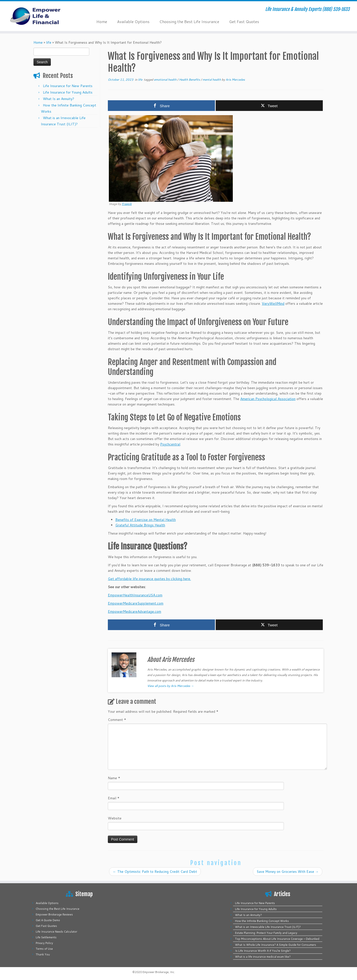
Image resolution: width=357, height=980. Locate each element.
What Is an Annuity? (59, 99)
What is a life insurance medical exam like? (263, 957)
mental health (212, 80)
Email (114, 798)
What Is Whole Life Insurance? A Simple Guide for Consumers (276, 945)
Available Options (133, 21)
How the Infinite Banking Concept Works (262, 921)
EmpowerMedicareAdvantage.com (134, 611)
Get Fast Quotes (244, 21)
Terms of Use (44, 949)
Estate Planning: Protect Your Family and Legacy (266, 933)
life (49, 42)
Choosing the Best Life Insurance (189, 21)
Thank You (43, 954)
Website (115, 818)
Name (114, 778)
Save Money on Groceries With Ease (288, 872)
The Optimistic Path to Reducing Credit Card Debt (155, 872)
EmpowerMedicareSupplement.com (136, 603)
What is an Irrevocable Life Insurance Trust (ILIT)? (268, 927)
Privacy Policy (44, 943)
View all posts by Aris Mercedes (171, 686)
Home (102, 21)
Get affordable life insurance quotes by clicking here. (149, 579)
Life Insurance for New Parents (68, 86)
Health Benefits (190, 80)
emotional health (166, 80)
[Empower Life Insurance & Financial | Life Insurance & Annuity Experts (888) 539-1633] (41, 16)
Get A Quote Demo (48, 920)
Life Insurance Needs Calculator (56, 932)
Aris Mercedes (235, 80)
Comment (117, 720)
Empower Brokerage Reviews (54, 914)
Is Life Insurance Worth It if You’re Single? (263, 951)
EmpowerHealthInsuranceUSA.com (135, 595)
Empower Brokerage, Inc (158, 972)
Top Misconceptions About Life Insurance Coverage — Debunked (277, 939)
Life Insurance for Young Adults (68, 92)
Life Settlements (46, 937)
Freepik (127, 204)
